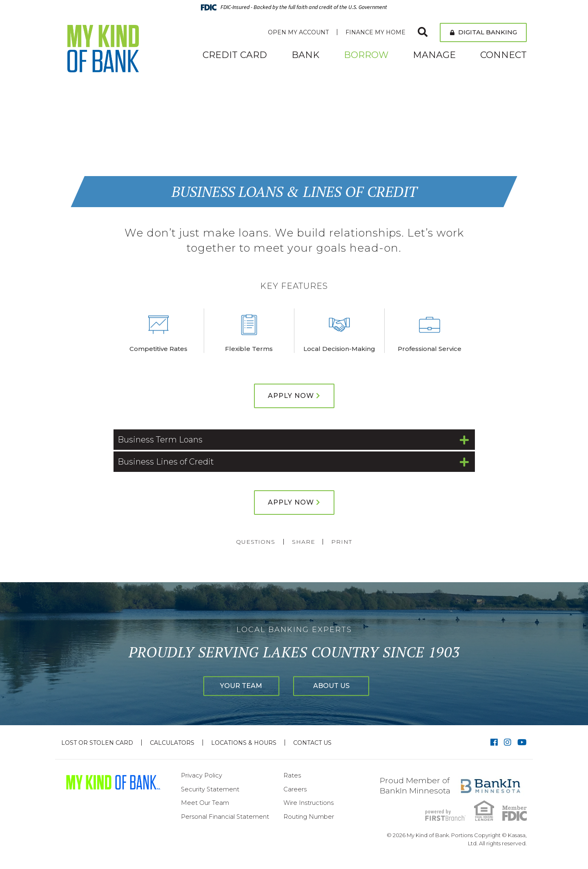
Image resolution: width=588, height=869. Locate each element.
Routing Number (309, 817)
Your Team (237, 686)
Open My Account (298, 32)
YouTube (522, 742)
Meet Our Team (205, 803)
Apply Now (291, 396)
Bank (305, 55)
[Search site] (423, 32)
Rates (292, 775)
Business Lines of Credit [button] (166, 462)
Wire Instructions (308, 803)
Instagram (508, 742)
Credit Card (235, 55)
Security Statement (210, 789)
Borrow (366, 55)
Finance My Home (375, 32)
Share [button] (303, 542)
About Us (336, 686)
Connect (503, 55)
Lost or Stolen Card (97, 743)
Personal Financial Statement (225, 817)
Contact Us (312, 743)
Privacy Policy (202, 775)
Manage (434, 55)
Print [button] (342, 542)
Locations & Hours (244, 743)
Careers (295, 789)
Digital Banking (483, 32)
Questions (255, 542)
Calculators (172, 743)
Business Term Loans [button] (160, 440)
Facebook (494, 742)
